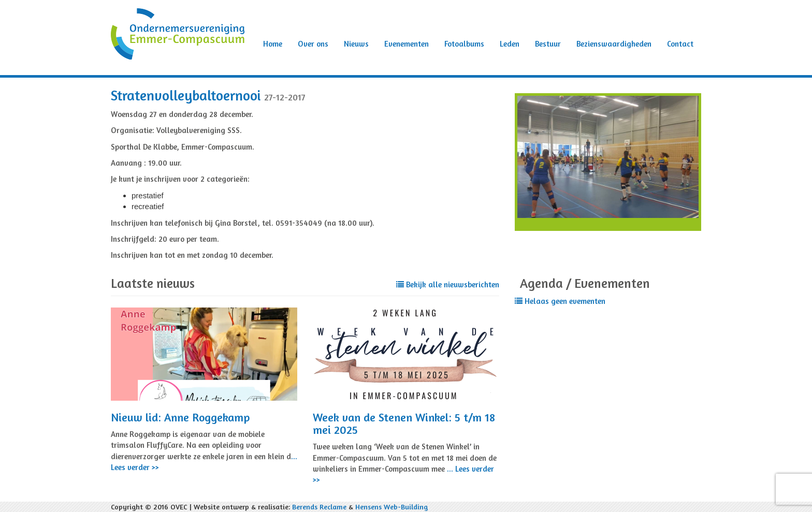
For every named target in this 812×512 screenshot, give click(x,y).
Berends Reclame (319, 507)
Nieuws (356, 44)
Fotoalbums (464, 44)
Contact (680, 44)
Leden (510, 44)
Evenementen (407, 44)
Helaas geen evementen (560, 301)
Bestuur (548, 44)
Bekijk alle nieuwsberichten (448, 284)
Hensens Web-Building (392, 507)
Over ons (313, 44)
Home (273, 44)
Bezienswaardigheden (614, 44)
